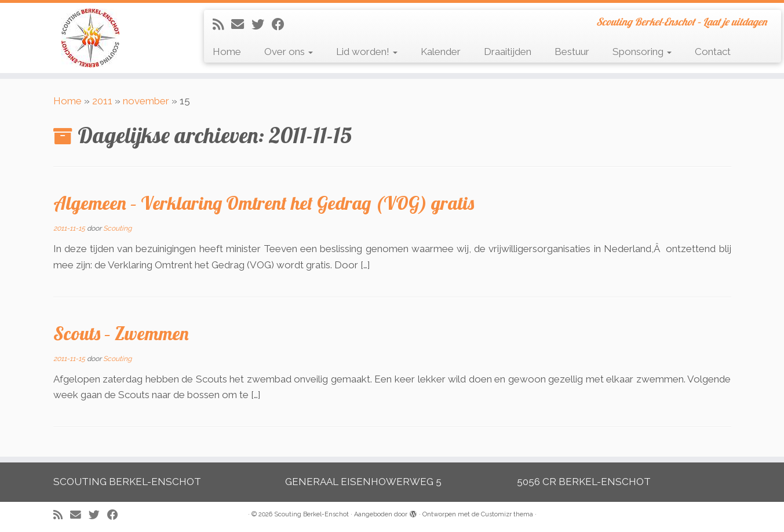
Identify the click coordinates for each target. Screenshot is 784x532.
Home (227, 52)
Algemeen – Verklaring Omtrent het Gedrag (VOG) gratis (264, 203)
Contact (713, 52)
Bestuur (572, 52)
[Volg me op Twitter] (262, 24)
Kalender (441, 52)
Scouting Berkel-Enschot (311, 514)
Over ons (289, 52)
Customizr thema (507, 514)
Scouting (117, 228)
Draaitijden (508, 52)
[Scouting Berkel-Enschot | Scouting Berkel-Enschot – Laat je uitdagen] (90, 38)
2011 (102, 101)
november (146, 101)
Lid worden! (367, 52)
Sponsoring (642, 52)
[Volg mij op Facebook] (282, 24)
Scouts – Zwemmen (121, 333)
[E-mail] (241, 24)
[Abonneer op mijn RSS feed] (222, 24)
